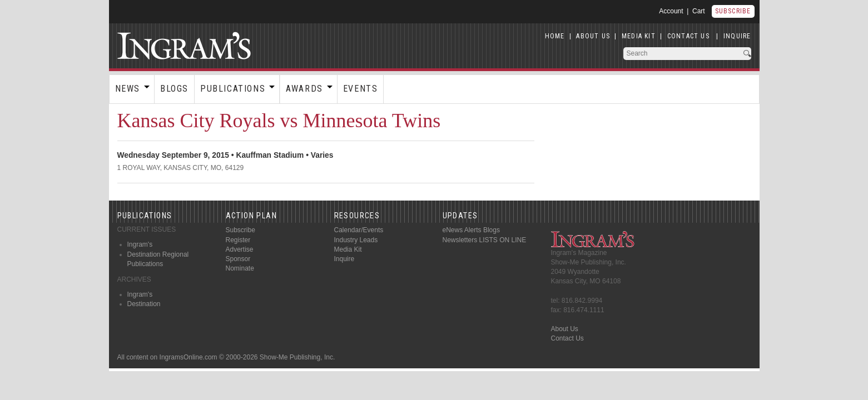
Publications (233, 89)
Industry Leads (356, 240)
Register (238, 240)
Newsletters (460, 240)
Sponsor (238, 259)
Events (361, 89)
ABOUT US (593, 36)
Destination (144, 304)
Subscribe (733, 11)
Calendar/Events (359, 230)
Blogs (174, 89)
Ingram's (140, 244)
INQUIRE (737, 36)
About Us (565, 329)
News (128, 89)
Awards (304, 89)
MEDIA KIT (639, 36)
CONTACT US (688, 36)
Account (671, 11)
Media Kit (348, 249)
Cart (699, 11)
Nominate (240, 268)
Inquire (344, 259)
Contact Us (567, 338)
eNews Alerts (462, 230)
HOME (555, 36)
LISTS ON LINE (503, 240)
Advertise (240, 249)
